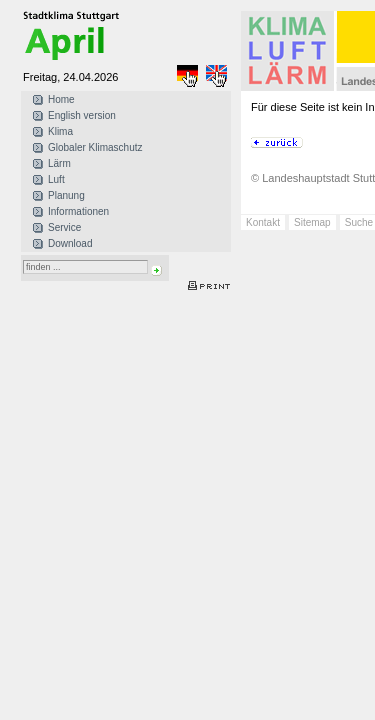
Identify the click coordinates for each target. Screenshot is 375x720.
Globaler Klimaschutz (95, 147)
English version (82, 115)
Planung (66, 195)
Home (61, 99)
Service (64, 227)
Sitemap (312, 222)
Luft (56, 179)
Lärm (59, 163)
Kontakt (263, 222)
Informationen (78, 211)
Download (70, 243)
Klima (60, 131)
